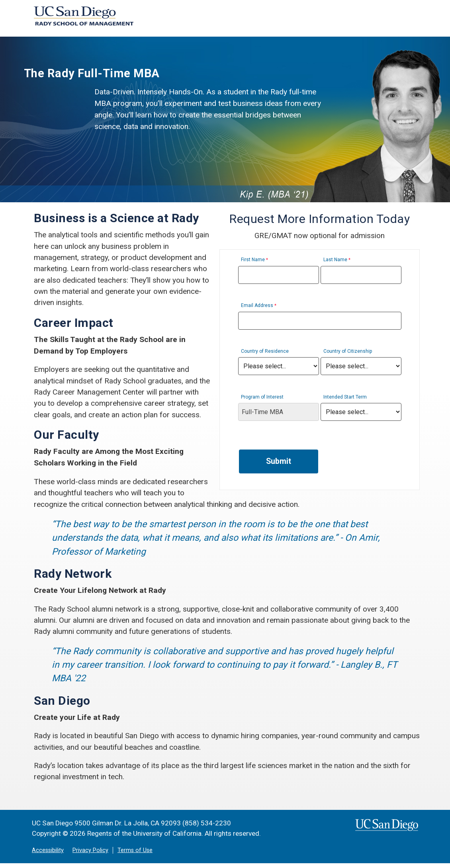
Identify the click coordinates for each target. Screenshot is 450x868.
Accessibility (48, 855)
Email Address (278, 306)
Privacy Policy (90, 855)
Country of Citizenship (357, 352)
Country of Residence (286, 352)
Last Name (345, 260)
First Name (274, 260)
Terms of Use (135, 855)
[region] (225, 119)
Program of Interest (283, 399)
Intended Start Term (355, 399)
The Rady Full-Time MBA (104, 75)
